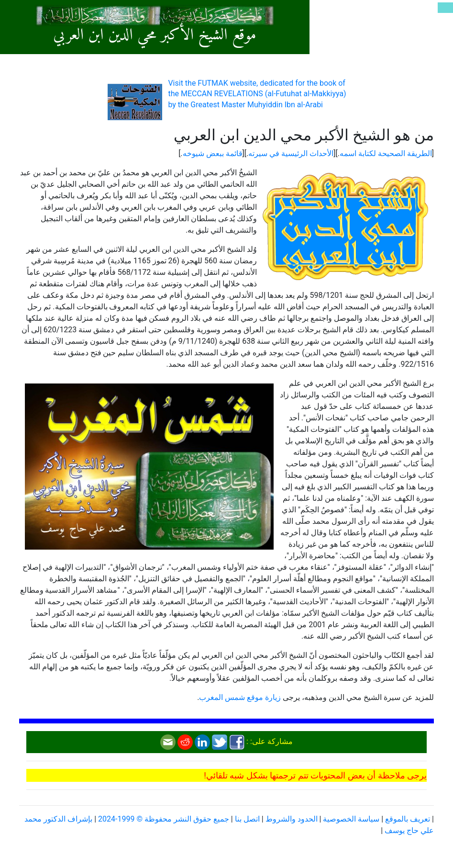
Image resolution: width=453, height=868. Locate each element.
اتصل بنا (247, 819)
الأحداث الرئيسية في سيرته (291, 153)
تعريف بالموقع (408, 819)
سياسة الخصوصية (351, 819)
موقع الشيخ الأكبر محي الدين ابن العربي (155, 35)
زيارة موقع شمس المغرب (240, 697)
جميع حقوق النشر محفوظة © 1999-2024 (164, 819)
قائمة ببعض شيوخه (213, 153)
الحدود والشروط (292, 819)
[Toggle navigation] (445, 8)
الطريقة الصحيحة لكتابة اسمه (386, 153)
